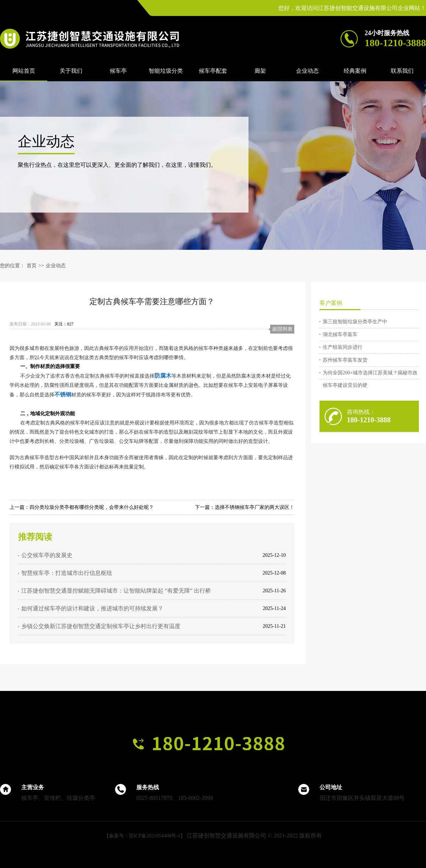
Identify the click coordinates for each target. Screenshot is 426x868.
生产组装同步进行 (343, 347)
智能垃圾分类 (166, 71)
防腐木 (163, 376)
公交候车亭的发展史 (47, 555)
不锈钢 (63, 394)
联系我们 (402, 71)
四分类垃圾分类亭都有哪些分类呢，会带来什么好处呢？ (92, 507)
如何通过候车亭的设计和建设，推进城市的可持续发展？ (92, 608)
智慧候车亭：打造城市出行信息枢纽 (67, 573)
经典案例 (355, 71)
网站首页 (24, 71)
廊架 (260, 71)
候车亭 (118, 71)
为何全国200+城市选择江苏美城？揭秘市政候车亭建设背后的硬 (370, 375)
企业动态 (307, 71)
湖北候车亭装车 (340, 334)
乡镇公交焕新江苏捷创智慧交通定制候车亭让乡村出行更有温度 (101, 626)
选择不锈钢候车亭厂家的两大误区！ (255, 507)
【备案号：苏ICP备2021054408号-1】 (145, 836)
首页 (32, 266)
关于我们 (71, 71)
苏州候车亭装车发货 (345, 360)
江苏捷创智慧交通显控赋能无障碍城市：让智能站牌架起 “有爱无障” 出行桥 (116, 591)
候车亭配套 (213, 71)
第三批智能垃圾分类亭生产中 (355, 322)
